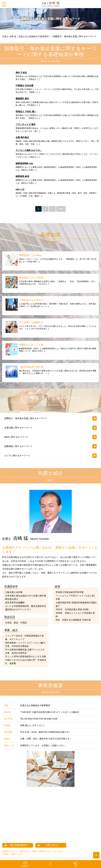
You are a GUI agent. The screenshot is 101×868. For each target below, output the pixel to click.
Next (61, 209)
